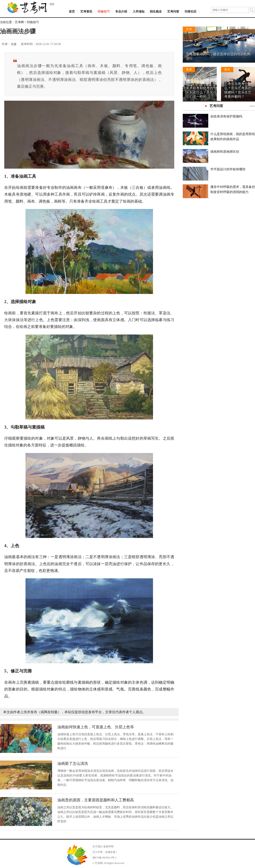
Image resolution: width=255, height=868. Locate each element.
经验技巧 (104, 12)
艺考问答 (173, 12)
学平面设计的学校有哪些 (228, 169)
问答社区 (191, 12)
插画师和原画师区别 (225, 152)
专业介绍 (121, 12)
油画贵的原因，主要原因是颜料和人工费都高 (96, 800)
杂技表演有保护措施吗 (226, 116)
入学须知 (139, 12)
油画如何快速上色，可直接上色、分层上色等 (96, 727)
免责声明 (108, 847)
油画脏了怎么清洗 (73, 764)
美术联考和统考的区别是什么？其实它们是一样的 (200, 92)
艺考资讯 (86, 12)
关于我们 (98, 847)
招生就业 (156, 12)
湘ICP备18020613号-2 (104, 858)
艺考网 (19, 22)
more (252, 106)
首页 (72, 12)
